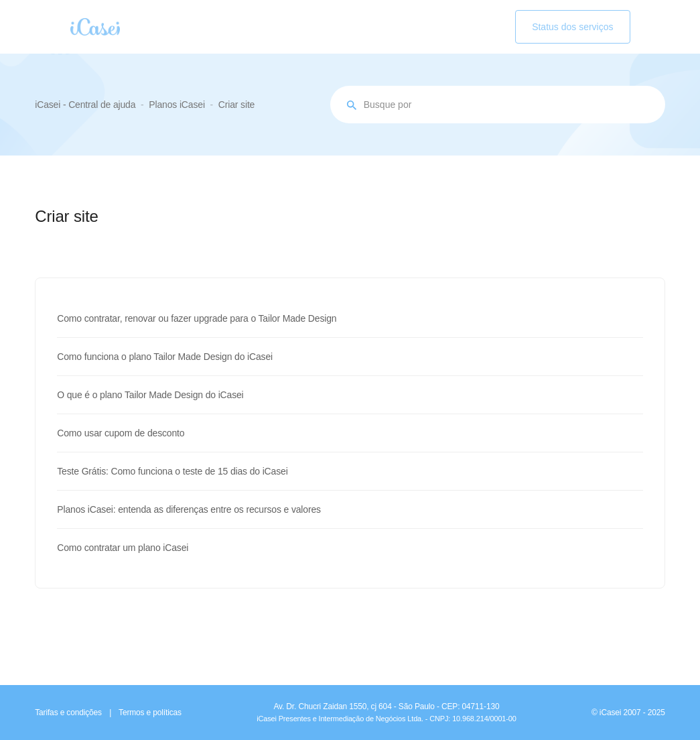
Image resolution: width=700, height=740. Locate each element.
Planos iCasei (177, 105)
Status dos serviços (572, 27)
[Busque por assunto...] (498, 105)
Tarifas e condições (68, 713)
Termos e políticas (150, 713)
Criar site (236, 105)
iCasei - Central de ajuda (85, 105)
